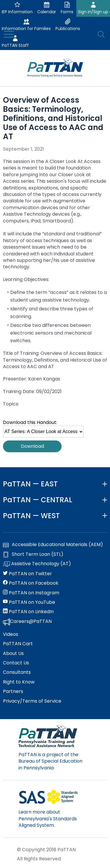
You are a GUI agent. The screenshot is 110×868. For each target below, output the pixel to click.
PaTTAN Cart (18, 644)
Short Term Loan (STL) (33, 554)
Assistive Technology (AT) (37, 564)
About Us (13, 654)
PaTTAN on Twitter (27, 574)
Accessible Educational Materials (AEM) (53, 545)
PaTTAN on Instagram (31, 593)
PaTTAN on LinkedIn (28, 612)
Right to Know (19, 682)
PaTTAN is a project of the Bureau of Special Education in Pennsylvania (50, 761)
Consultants (17, 672)
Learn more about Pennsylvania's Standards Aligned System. (48, 819)
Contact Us (16, 663)
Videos (11, 634)
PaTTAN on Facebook (31, 583)
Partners (13, 691)
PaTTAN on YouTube (29, 602)
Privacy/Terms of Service (32, 701)
